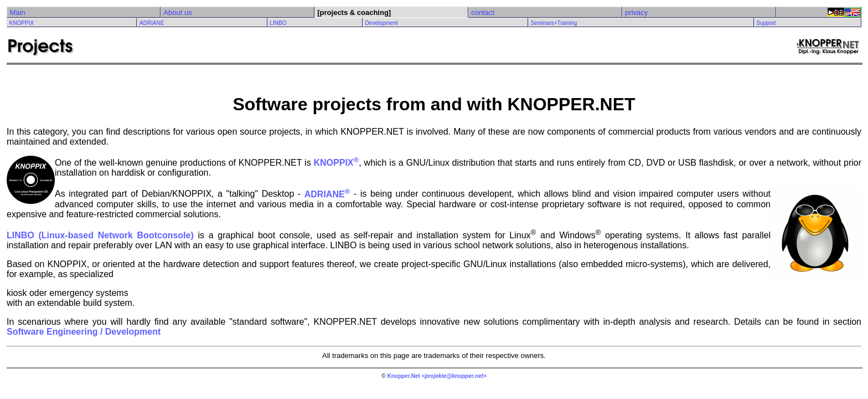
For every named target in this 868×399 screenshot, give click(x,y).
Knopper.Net (403, 376)
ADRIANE (152, 23)
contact (483, 12)
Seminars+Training (554, 23)
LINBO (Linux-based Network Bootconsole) (100, 235)
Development (382, 23)
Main (17, 12)
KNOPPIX (22, 23)
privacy (636, 12)
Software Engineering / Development (84, 332)
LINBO (278, 23)
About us (177, 12)
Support (766, 23)
